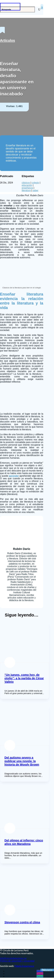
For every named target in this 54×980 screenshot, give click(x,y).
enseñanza (27, 188)
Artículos (7, 40)
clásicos (26, 183)
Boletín (48, 970)
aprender (14, 476)
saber (35, 190)
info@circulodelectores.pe (13, 958)
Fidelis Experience (24, 966)
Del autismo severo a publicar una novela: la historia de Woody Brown (22, 761)
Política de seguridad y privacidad (17, 961)
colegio (35, 183)
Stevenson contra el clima (22, 922)
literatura (26, 190)
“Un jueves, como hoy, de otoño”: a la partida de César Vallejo (24, 678)
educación (27, 185)
